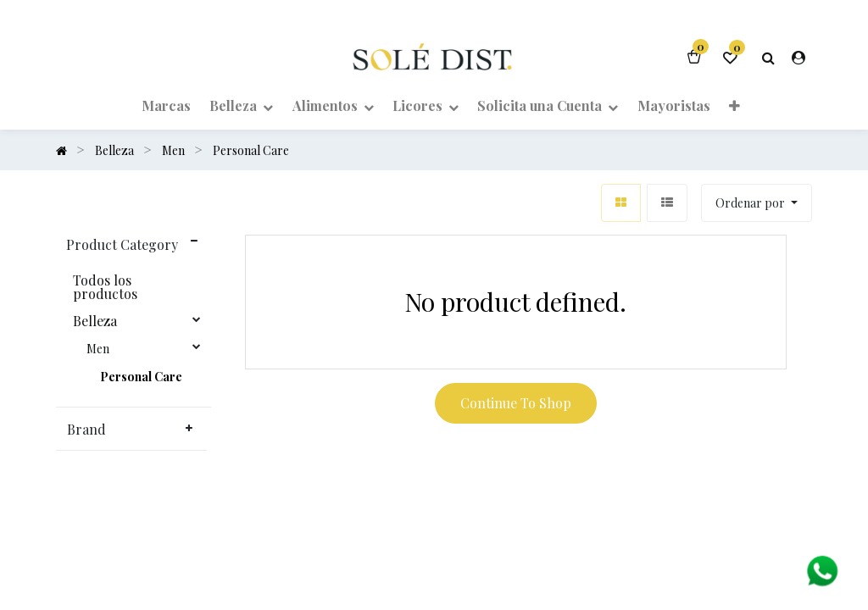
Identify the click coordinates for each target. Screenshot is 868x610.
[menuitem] (166, 105)
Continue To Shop (516, 403)
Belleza (95, 321)
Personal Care (141, 377)
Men (98, 349)
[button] (734, 105)
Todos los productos (105, 287)
